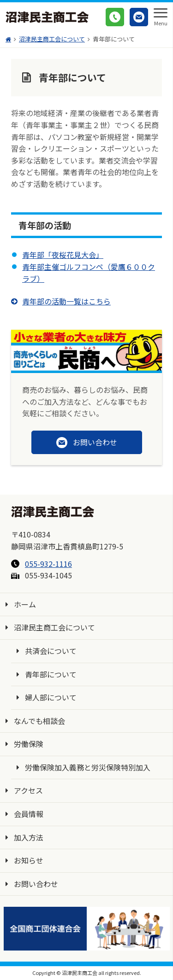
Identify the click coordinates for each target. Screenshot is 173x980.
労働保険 (29, 744)
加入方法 (29, 837)
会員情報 (29, 814)
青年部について (51, 674)
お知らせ (29, 860)
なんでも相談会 (39, 721)
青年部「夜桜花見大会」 (63, 255)
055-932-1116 (48, 564)
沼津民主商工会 (47, 17)
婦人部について (51, 697)
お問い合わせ (36, 884)
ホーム (25, 604)
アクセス (28, 790)
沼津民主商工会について (54, 627)
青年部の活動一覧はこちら (66, 301)
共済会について (51, 651)
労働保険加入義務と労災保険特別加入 (88, 767)
